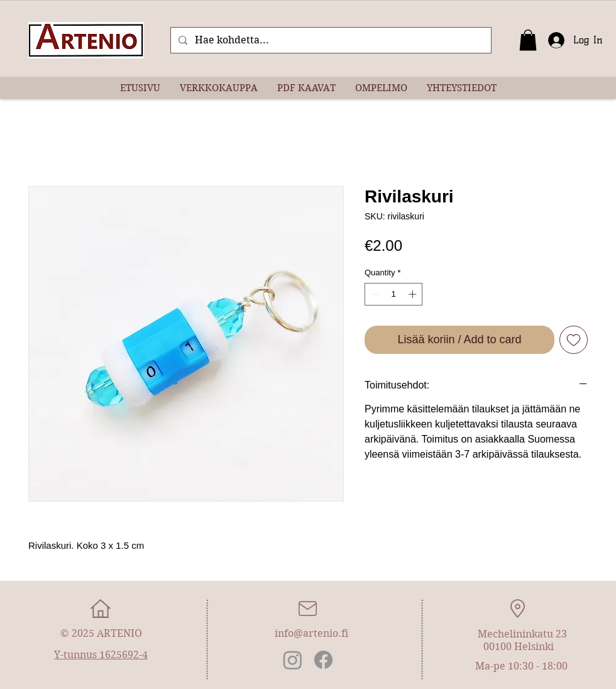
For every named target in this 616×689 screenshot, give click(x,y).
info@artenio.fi (311, 633)
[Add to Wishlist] (574, 340)
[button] (528, 40)
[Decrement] (374, 294)
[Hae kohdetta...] (330, 40)
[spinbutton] (394, 294)
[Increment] (414, 294)
